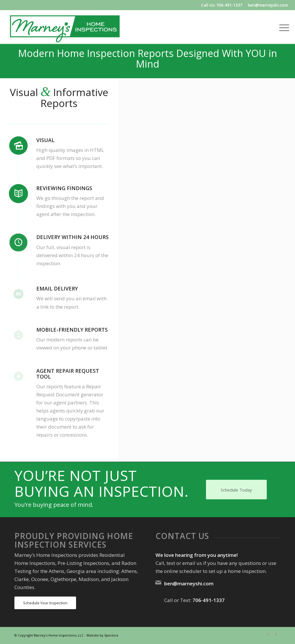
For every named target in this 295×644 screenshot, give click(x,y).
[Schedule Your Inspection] (45, 603)
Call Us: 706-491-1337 (222, 5)
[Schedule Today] (236, 490)
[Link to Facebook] (276, 634)
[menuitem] (282, 27)
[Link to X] (268, 634)
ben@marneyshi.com (268, 5)
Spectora (111, 635)
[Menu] (282, 27)
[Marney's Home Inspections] (65, 27)
